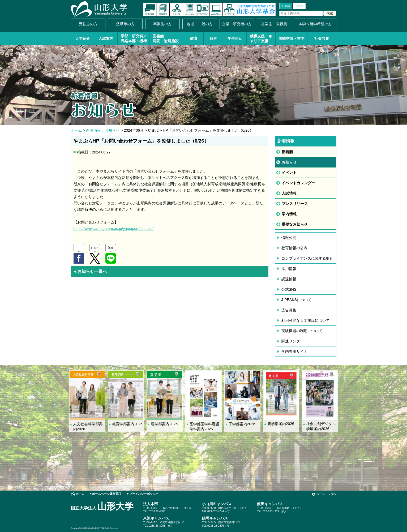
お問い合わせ (203, 9)
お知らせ (289, 162)
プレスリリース (295, 204)
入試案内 (106, 38)
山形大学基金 (256, 9)
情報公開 (289, 238)
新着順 (287, 152)
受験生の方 (88, 24)
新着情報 (150, 9)
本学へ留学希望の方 (315, 24)
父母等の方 (125, 24)
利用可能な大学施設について (306, 320)
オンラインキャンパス (216, 9)
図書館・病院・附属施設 (166, 38)
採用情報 (289, 269)
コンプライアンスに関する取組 (307, 258)
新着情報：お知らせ (103, 130)
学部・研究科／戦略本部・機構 (134, 38)
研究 (213, 38)
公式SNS (289, 289)
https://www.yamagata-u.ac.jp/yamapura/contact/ (114, 229)
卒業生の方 (162, 24)
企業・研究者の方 (237, 24)
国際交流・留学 (292, 38)
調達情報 (289, 279)
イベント (289, 173)
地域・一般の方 (200, 24)
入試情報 (289, 193)
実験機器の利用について (302, 331)
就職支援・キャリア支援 (261, 38)
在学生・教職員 (274, 24)
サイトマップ (229, 9)
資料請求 (163, 9)
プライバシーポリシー (144, 494)
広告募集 (289, 310)
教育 (194, 38)
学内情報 (289, 214)
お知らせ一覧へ (90, 271)
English (299, 6)
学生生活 (235, 38)
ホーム (76, 130)
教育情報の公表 (294, 248)
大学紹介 (83, 38)
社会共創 (322, 38)
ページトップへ (326, 494)
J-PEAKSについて (297, 300)
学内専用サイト (294, 351)
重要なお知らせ (295, 224)
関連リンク (291, 341)
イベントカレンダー (190, 9)
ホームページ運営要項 (107, 494)
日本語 (286, 6)
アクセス (176, 9)
